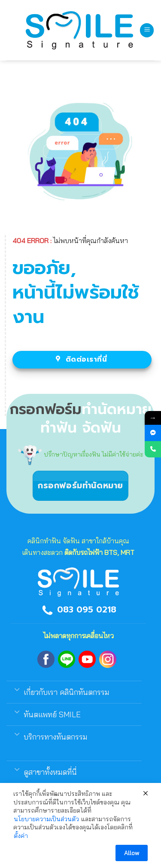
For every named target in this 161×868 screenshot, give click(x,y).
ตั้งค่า (21, 836)
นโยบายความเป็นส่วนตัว (46, 819)
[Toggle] (17, 689)
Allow (132, 853)
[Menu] (147, 30)
